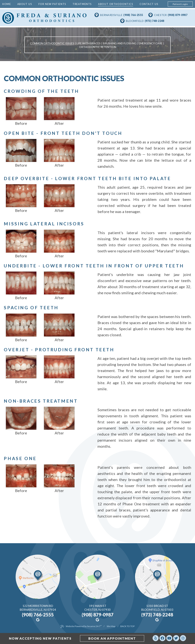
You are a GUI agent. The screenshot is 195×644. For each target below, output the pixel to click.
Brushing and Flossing (120, 43)
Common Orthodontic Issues (52, 43)
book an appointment (112, 639)
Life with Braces (89, 43)
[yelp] (156, 638)
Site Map (111, 625)
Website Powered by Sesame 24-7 (84, 625)
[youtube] (170, 638)
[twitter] (177, 638)
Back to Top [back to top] (127, 625)
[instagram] (183, 638)
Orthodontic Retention (98, 47)
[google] (37, 619)
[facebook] (163, 638)
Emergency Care (151, 43)
